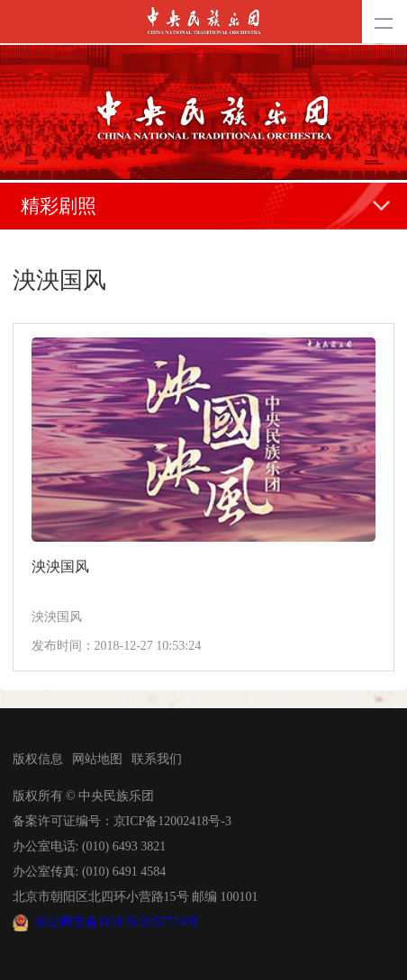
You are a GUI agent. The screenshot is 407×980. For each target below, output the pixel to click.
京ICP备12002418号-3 (172, 821)
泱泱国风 (60, 566)
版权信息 (38, 759)
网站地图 (97, 759)
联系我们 (157, 759)
